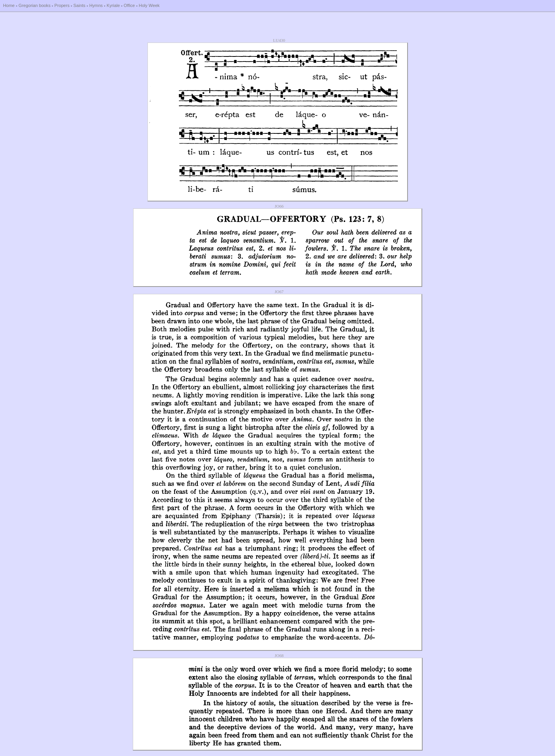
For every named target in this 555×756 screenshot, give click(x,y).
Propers (62, 5)
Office (129, 5)
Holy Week (149, 5)
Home (9, 5)
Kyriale (113, 5)
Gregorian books (35, 5)
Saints (80, 5)
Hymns (96, 5)
